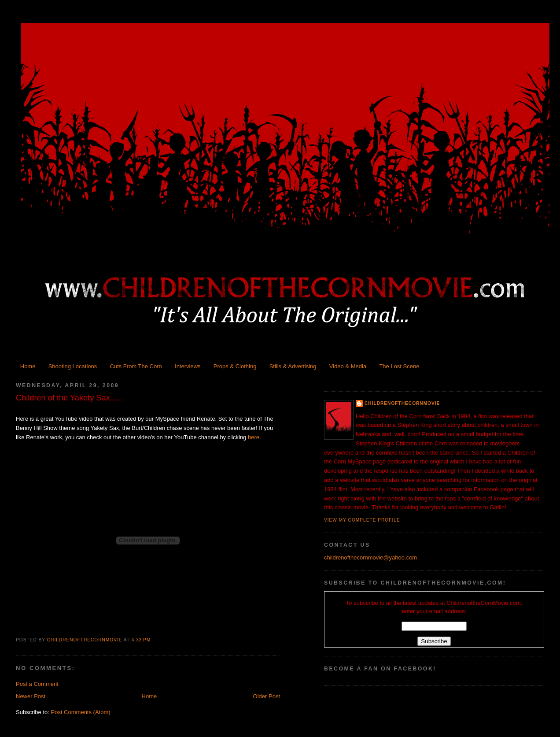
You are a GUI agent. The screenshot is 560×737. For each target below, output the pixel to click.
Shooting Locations (73, 366)
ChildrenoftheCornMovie (402, 403)
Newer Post (31, 696)
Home (28, 366)
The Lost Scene (399, 366)
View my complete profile (362, 520)
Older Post (267, 696)
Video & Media (348, 366)
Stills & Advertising (293, 366)
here (254, 437)
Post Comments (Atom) (81, 712)
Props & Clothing (235, 366)
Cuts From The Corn (136, 366)
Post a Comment (37, 684)
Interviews (188, 366)
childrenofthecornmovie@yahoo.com (370, 557)
